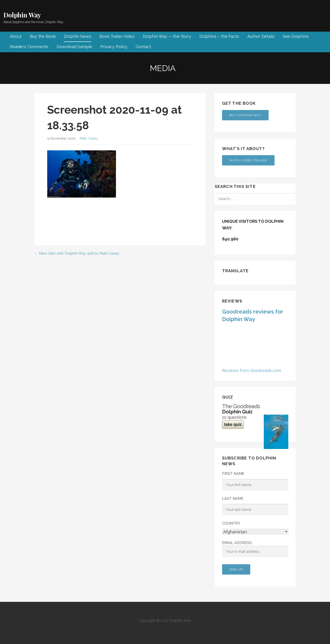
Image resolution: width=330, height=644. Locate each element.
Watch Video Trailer (248, 160)
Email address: (255, 549)
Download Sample (74, 47)
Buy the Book (43, 36)
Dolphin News (78, 36)
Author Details (261, 36)
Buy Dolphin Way (245, 115)
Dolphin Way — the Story (167, 36)
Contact (143, 47)
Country (231, 523)
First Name (233, 474)
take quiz (233, 424)
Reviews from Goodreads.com (252, 370)
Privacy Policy (114, 47)
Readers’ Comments (29, 47)
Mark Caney (89, 138)
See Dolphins (296, 36)
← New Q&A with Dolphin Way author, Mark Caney (77, 253)
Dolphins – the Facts (219, 36)
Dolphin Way (22, 15)
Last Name (233, 499)
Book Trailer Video (117, 36)
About (16, 36)
